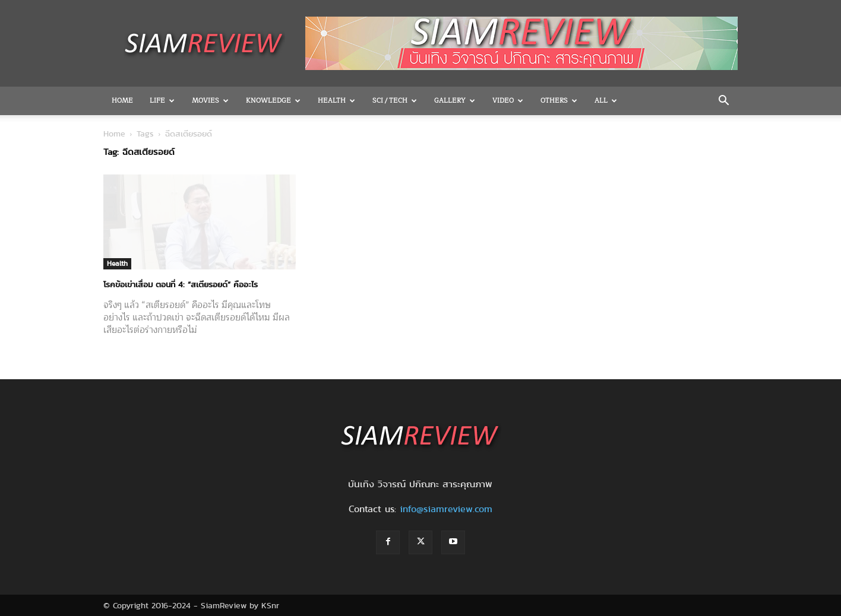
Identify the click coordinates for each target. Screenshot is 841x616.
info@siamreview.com (446, 509)
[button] (723, 101)
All (606, 101)
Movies (210, 101)
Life (162, 101)
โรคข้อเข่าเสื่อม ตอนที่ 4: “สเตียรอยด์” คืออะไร (181, 284)
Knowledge (273, 101)
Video (508, 101)
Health (336, 101)
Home (122, 101)
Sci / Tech (395, 101)
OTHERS (559, 101)
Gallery (455, 101)
